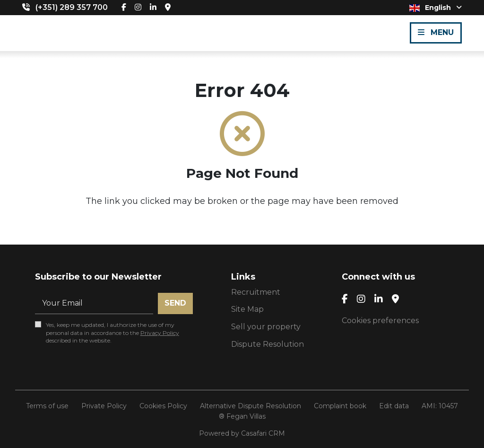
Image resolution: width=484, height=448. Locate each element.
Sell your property (266, 327)
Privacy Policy (160, 333)
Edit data (394, 406)
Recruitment (256, 292)
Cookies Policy (163, 406)
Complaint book (340, 406)
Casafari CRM (263, 433)
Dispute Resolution (268, 344)
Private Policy (104, 406)
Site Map (247, 309)
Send (175, 303)
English (436, 8)
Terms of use (47, 406)
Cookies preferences (380, 321)
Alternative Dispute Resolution (251, 406)
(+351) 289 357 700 (72, 7)
